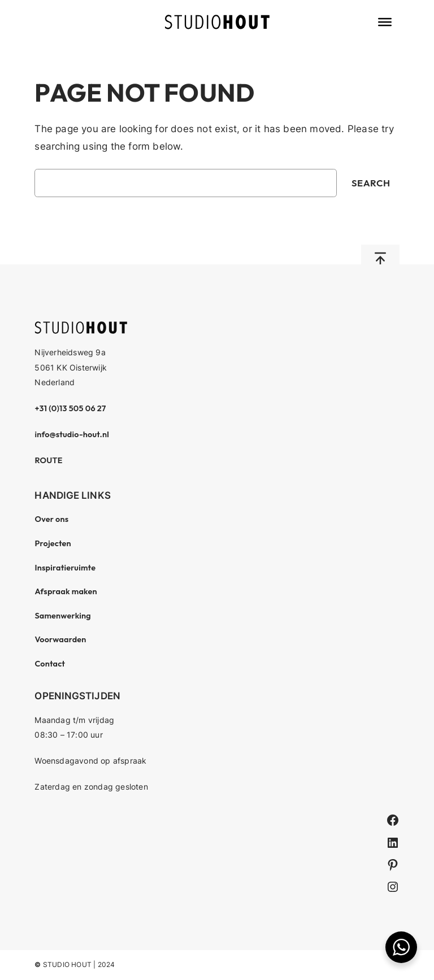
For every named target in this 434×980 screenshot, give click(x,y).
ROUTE (48, 460)
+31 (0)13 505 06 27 (70, 408)
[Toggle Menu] (385, 22)
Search (371, 183)
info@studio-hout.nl (72, 434)
